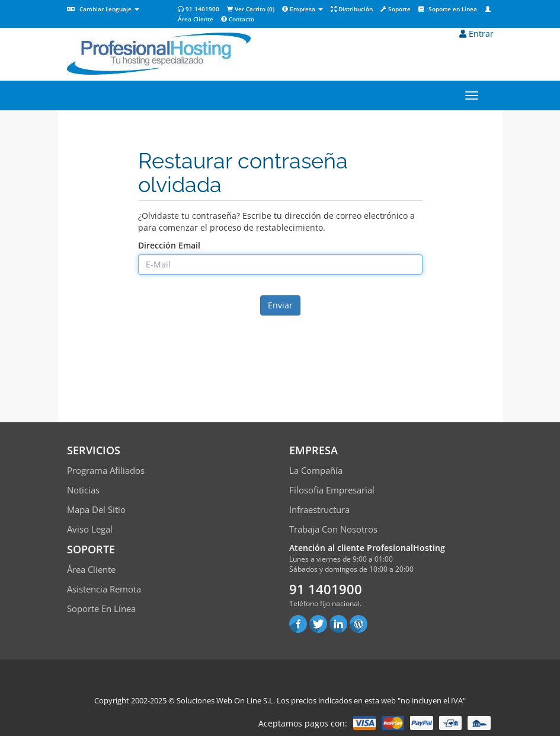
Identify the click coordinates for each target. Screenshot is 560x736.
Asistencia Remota (104, 589)
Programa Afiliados (106, 470)
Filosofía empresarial (332, 490)
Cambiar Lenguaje (103, 9)
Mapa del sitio (96, 509)
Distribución (352, 9)
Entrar (476, 34)
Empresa (303, 9)
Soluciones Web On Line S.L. (226, 700)
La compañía (316, 470)
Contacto (238, 19)
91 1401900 (199, 9)
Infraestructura (319, 509)
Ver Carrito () (251, 9)
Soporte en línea (101, 608)
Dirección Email (169, 245)
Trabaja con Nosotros (333, 529)
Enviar (280, 305)
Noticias (83, 490)
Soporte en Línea (448, 9)
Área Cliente (91, 569)
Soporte (396, 9)
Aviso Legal (90, 529)
